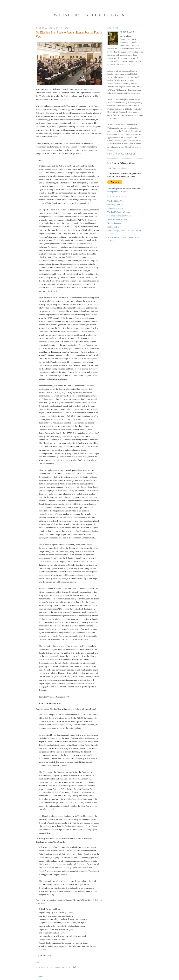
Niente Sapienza (114, 223)
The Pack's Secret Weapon (119, 212)
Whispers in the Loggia (89, 15)
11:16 (67, 967)
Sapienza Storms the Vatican (119, 216)
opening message (43, 150)
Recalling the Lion (115, 205)
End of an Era (113, 227)
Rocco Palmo (127, 32)
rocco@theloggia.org (117, 192)
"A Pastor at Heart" (116, 208)
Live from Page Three (117, 168)
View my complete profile (121, 154)
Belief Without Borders (117, 219)
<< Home (40, 977)
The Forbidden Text (116, 201)
